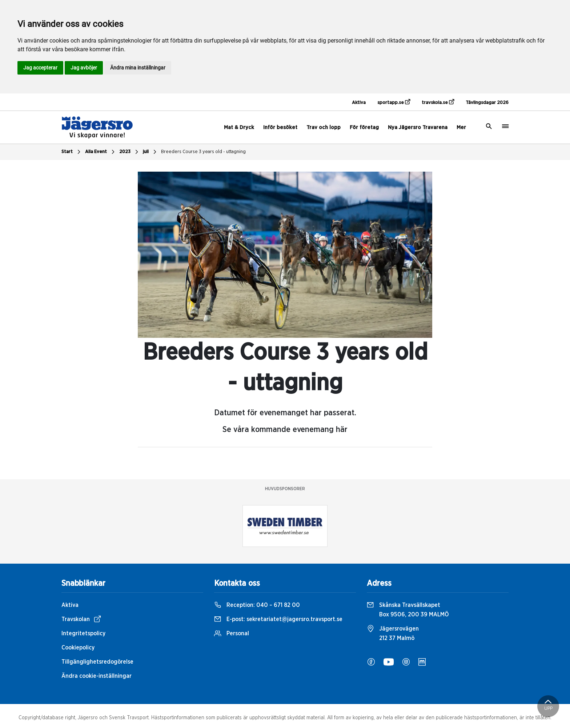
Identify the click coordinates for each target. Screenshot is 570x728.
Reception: (257, 605)
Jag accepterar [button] (40, 68)
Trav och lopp (324, 127)
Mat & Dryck (239, 127)
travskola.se (438, 102)
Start (72, 152)
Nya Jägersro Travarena (418, 127)
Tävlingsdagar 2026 (487, 103)
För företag (364, 127)
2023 (130, 152)
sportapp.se (394, 102)
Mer (461, 127)
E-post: (278, 619)
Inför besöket (280, 127)
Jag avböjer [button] (84, 68)
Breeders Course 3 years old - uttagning (203, 152)
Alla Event (101, 152)
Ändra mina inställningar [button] (138, 68)
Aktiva (359, 103)
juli (150, 152)
